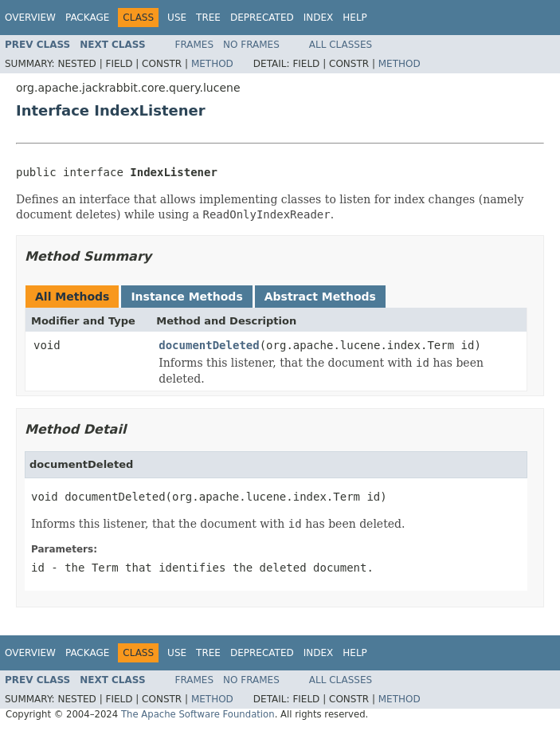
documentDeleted (209, 345)
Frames (195, 45)
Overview (30, 18)
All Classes (341, 45)
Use (177, 18)
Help (355, 18)
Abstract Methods (320, 297)
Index (319, 18)
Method (212, 64)
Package (87, 18)
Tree (208, 18)
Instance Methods (186, 297)
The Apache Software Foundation (198, 714)
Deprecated (262, 18)
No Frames (251, 45)
